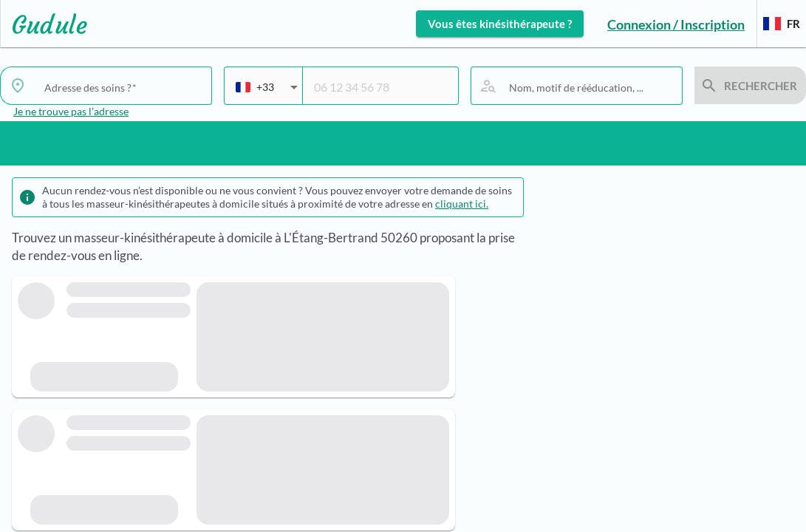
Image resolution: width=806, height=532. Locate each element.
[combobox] (267, 93)
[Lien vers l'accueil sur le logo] (44, 24)
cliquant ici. (462, 204)
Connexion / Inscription (676, 24)
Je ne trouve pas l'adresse (71, 111)
